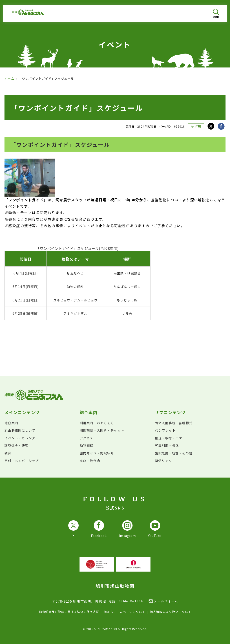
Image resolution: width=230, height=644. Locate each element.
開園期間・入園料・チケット (102, 430)
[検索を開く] (216, 14)
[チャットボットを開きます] (216, 630)
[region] (115, 284)
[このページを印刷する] (196, 126)
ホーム (9, 79)
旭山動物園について (20, 430)
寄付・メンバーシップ (22, 461)
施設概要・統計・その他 (174, 453)
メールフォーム (166, 601)
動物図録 (87, 445)
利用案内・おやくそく (97, 423)
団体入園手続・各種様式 (174, 423)
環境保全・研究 (17, 445)
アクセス (86, 438)
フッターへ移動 (0, 0)
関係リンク (163, 461)
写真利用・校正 (167, 445)
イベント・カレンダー (22, 438)
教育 (8, 453)
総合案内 (11, 423)
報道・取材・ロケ (168, 438)
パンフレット (165, 430)
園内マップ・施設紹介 (97, 453)
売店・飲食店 (90, 461)
